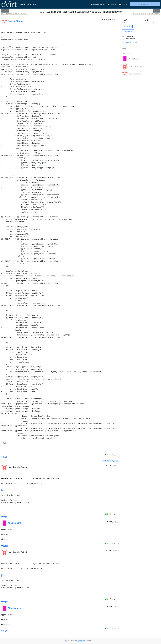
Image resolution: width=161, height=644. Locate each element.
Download (128, 31)
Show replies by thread (111, 461)
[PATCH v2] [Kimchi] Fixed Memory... (146, 14)
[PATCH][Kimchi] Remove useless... (15, 14)
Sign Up (123, 4)
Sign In (112, 4)
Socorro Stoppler (16, 21)
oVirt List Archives (19, 4)
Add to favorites (129, 43)
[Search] (158, 4)
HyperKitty (81, 641)
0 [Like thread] (107, 454)
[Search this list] (143, 4)
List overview (127, 26)
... (4, 490)
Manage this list (98, 4)
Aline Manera (15, 523)
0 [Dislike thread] (111, 454)
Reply (4, 457)
